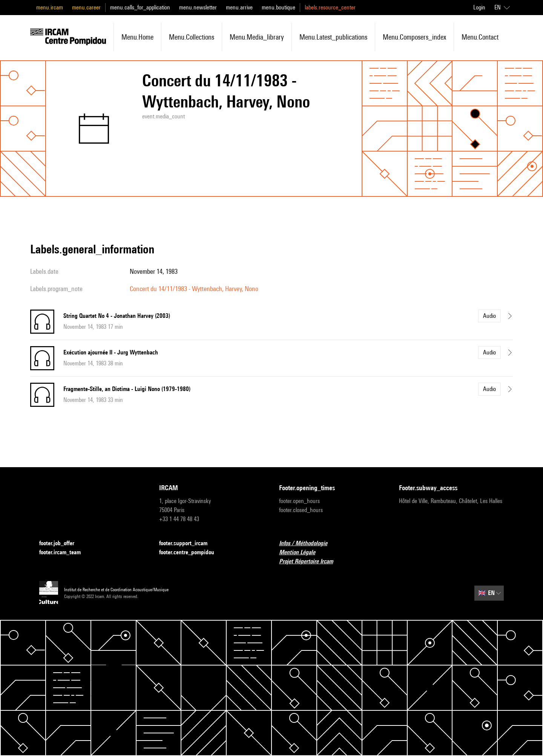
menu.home (137, 37)
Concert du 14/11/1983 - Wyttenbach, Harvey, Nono (194, 289)
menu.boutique (278, 7)
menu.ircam (50, 7)
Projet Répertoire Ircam (311, 562)
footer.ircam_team (64, 553)
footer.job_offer (61, 544)
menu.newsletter (198, 7)
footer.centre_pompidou (191, 553)
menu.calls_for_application (140, 7)
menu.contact (480, 37)
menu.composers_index (414, 37)
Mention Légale (302, 553)
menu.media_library (257, 37)
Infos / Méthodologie (308, 544)
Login (479, 7)
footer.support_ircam (188, 544)
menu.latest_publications (333, 37)
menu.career (86, 7)
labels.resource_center (330, 7)
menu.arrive (239, 7)
